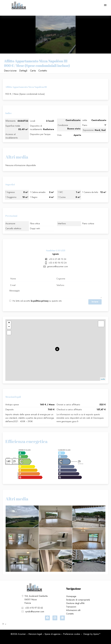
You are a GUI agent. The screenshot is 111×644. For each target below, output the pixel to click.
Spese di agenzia (52, 634)
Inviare (95, 302)
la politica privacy (40, 301)
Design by (92, 634)
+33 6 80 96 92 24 (58, 263)
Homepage (19, 5)
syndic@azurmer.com (35, 612)
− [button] (9, 327)
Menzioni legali (35, 634)
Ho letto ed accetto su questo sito (37, 301)
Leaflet (103, 379)
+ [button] (9, 323)
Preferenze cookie (72, 634)
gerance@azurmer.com (58, 266)
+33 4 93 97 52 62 (34, 608)
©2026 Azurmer (18, 634)
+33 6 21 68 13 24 (58, 259)
